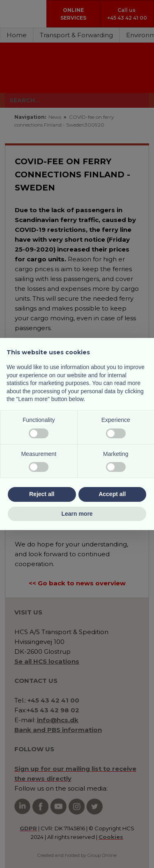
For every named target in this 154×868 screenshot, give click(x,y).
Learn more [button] (77, 514)
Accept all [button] (112, 494)
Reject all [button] (42, 494)
